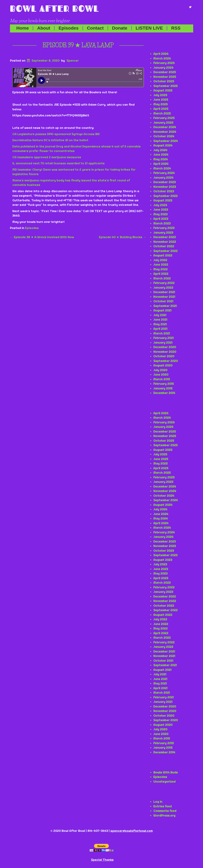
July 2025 (160, 95)
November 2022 (165, 242)
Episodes (68, 28)
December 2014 (164, 393)
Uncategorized (164, 781)
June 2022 (161, 265)
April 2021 (160, 329)
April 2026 (161, 54)
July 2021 (160, 315)
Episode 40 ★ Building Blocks (123, 237)
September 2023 (165, 196)
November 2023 (165, 187)
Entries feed (162, 806)
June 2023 (161, 210)
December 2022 (165, 237)
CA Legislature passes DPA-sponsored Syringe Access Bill (56, 134)
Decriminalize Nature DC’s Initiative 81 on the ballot (50, 140)
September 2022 (165, 251)
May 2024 (161, 159)
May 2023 (160, 214)
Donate (120, 28)
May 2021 (160, 324)
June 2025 (161, 100)
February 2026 (164, 63)
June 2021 (160, 320)
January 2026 (163, 68)
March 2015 (162, 379)
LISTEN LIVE (149, 28)
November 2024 (165, 132)
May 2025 (160, 104)
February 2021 (164, 338)
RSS (176, 28)
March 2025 (162, 113)
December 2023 (165, 182)
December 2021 (164, 292)
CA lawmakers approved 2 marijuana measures (47, 157)
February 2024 (164, 173)
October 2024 (164, 136)
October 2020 (164, 356)
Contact (95, 28)
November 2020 (165, 352)
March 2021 (162, 333)
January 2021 (163, 343)
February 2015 (164, 384)
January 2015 (163, 388)
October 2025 (164, 81)
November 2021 (164, 297)
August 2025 (163, 90)
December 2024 (165, 127)
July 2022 (160, 260)
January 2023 (163, 233)
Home (23, 28)
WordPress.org (164, 815)
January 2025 (163, 123)
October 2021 (163, 301)
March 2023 (162, 223)
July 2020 (160, 370)
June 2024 (161, 155)
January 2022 (163, 288)
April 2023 (161, 219)
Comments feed (165, 811)
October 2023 (164, 191)
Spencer (73, 60)
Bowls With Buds (166, 772)
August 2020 (163, 365)
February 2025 (164, 118)
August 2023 (163, 200)
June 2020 (161, 375)
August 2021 (162, 310)
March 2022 (162, 278)
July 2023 (160, 205)
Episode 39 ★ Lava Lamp (78, 45)
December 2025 (165, 72)
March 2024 (162, 168)
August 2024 (163, 145)
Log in (158, 802)
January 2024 (163, 178)
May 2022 (160, 269)
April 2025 (161, 109)
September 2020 (166, 361)
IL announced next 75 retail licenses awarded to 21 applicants (59, 163)
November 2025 (165, 77)
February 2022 (164, 283)
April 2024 (161, 164)
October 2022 (164, 246)
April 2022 (161, 274)
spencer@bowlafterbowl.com (132, 831)
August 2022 (163, 255)
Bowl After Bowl (54, 8)
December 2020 (165, 347)
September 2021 (165, 306)
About (44, 28)
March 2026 (162, 58)
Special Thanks (102, 860)
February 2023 (164, 228)
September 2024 (166, 141)
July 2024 (160, 150)
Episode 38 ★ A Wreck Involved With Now (42, 237)
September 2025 (165, 86)
